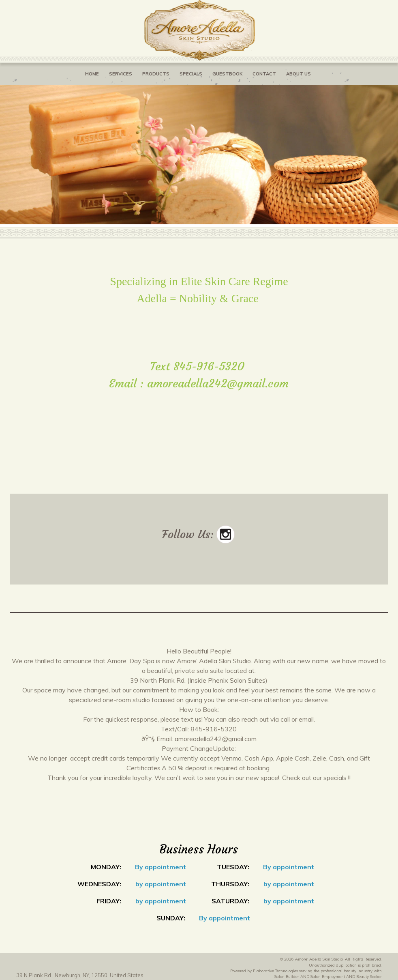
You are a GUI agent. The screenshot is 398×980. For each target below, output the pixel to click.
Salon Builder (287, 976)
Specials (191, 74)
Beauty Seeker (369, 976)
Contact (264, 74)
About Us (298, 74)
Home (92, 74)
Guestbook (227, 74)
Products (156, 74)
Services (121, 74)
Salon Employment (328, 976)
